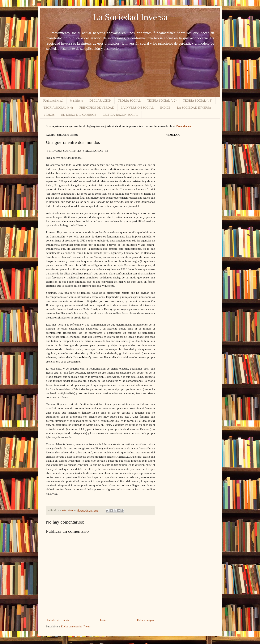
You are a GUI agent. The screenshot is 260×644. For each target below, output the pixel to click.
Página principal (53, 101)
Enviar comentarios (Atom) (76, 627)
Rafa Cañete (68, 510)
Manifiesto (76, 101)
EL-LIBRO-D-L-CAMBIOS (79, 115)
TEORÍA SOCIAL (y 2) (162, 101)
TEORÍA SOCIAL (129, 101)
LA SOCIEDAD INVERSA (194, 108)
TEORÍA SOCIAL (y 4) (58, 108)
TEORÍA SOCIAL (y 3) (198, 101)
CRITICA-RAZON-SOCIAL (121, 115)
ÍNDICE (165, 108)
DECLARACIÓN (100, 101)
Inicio (103, 620)
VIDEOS (49, 115)
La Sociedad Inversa (130, 17)
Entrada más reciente (58, 620)
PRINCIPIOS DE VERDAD (97, 108)
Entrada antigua (145, 620)
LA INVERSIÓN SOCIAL (137, 108)
